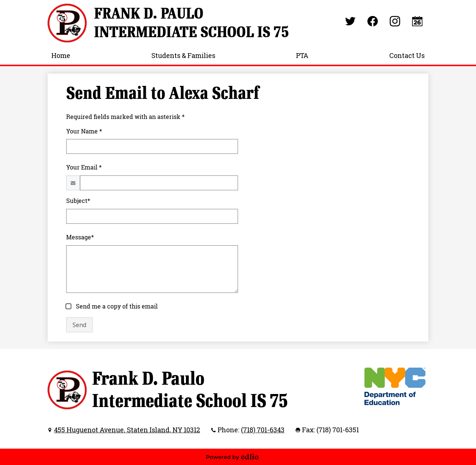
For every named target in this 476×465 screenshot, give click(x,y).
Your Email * (84, 167)
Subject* (78, 201)
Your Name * (84, 131)
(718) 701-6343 (263, 430)
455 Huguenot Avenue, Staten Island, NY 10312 (127, 430)
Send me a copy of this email (116, 306)
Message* (80, 237)
